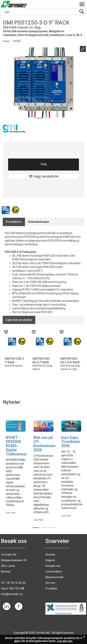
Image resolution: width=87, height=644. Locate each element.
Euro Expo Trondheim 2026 (71, 442)
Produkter (51, 588)
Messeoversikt (54, 577)
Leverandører (54, 572)
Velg (43, 164)
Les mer (11, 513)
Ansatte (50, 555)
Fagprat (50, 560)
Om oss (50, 583)
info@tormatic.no (12, 594)
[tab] (14, 222)
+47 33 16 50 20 (16, 583)
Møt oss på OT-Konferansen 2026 (44, 444)
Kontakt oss (53, 566)
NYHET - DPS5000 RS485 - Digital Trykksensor (16, 446)
